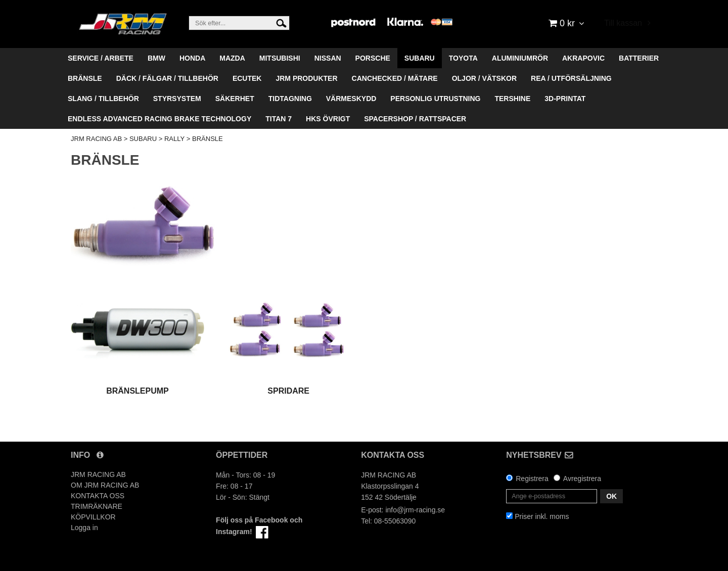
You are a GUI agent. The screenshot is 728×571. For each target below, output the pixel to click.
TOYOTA (463, 58)
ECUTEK (247, 78)
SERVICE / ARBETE (101, 58)
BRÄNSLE (85, 78)
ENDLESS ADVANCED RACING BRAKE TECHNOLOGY (160, 119)
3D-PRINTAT (565, 99)
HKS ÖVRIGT (328, 119)
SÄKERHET (235, 99)
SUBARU (420, 58)
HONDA (192, 58)
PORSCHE (373, 58)
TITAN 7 (279, 119)
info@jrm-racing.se (415, 510)
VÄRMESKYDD (351, 99)
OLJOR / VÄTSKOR (484, 78)
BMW (156, 58)
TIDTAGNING (290, 99)
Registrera (532, 479)
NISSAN (328, 58)
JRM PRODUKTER (306, 78)
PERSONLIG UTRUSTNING (435, 99)
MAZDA (232, 58)
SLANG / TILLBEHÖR (103, 99)
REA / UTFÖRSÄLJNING (571, 78)
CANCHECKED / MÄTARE (395, 78)
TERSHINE (512, 99)
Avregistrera (582, 479)
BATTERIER (639, 58)
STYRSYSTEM (177, 99)
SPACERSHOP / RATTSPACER (415, 119)
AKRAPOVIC (583, 58)
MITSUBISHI (280, 58)
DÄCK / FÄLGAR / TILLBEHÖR (167, 78)
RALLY (174, 139)
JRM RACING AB (96, 139)
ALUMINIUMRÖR (520, 58)
